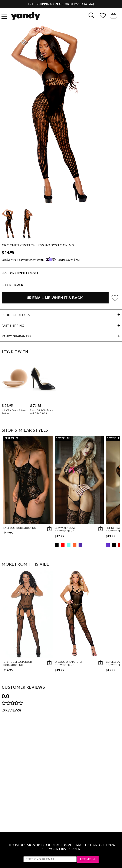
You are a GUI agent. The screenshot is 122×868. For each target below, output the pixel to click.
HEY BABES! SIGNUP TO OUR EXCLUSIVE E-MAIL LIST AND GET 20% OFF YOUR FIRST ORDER (61, 847)
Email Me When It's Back (55, 298)
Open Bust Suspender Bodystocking (18, 663)
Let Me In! (88, 859)
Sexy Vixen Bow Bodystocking (65, 529)
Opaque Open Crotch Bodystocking (69, 663)
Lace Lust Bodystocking (20, 528)
